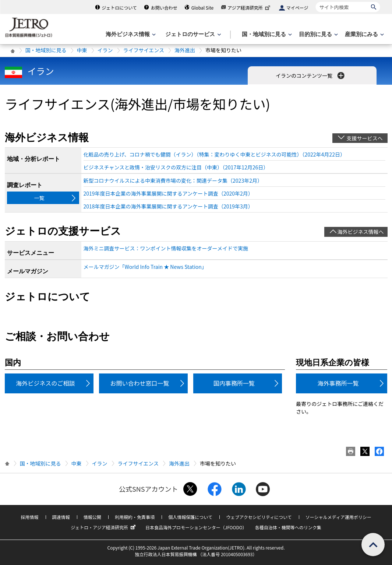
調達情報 (61, 517)
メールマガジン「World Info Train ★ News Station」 (145, 267)
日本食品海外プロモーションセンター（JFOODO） (196, 527)
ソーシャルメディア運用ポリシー (338, 517)
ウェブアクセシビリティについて (259, 517)
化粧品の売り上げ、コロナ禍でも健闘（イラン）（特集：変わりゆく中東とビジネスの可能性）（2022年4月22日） (214, 154)
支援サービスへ (365, 138)
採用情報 (29, 517)
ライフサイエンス (144, 50)
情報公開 (92, 517)
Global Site (202, 8)
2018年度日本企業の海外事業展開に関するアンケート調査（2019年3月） (168, 206)
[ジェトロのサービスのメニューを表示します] (192, 34)
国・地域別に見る (46, 50)
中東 (82, 50)
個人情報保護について (190, 517)
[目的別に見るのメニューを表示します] (318, 34)
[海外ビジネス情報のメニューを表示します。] (130, 34)
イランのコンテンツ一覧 (311, 76)
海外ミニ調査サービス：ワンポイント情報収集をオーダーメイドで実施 (166, 248)
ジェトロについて (119, 8)
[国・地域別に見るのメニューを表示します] (266, 34)
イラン (105, 50)
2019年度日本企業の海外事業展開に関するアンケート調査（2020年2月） (168, 193)
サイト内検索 (316, 2)
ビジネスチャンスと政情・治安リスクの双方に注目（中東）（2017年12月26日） (176, 167)
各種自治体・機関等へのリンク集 (288, 527)
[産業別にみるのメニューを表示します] (364, 34)
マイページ (297, 8)
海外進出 (185, 50)
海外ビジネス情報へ (361, 232)
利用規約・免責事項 (135, 517)
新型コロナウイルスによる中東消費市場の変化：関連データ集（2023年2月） (173, 180)
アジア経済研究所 (250, 8)
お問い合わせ (164, 8)
